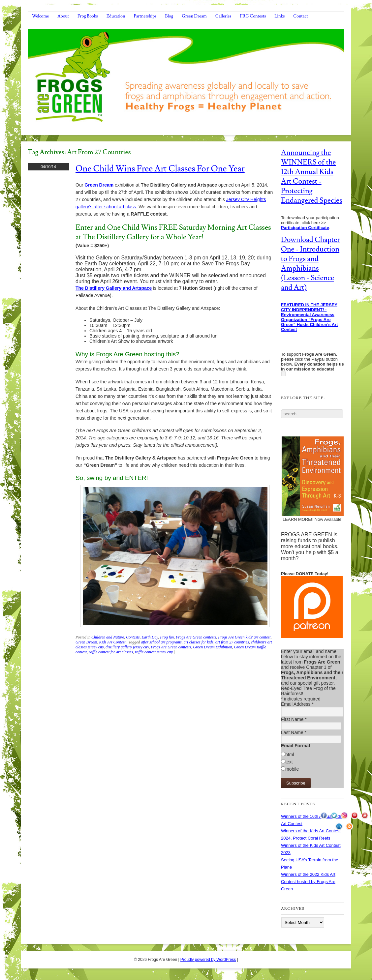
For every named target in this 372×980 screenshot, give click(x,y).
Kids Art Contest (112, 642)
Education (116, 16)
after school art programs (161, 642)
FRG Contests (253, 16)
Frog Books (88, 16)
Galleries (223, 16)
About (63, 16)
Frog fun (167, 637)
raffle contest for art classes (111, 652)
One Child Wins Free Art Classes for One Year (160, 169)
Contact (300, 16)
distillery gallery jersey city (127, 647)
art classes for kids (199, 642)
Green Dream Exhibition (212, 647)
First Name (294, 719)
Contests (133, 637)
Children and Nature (108, 637)
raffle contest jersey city (154, 652)
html (290, 755)
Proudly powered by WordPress (208, 960)
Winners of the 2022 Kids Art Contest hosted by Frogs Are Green (308, 882)
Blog (169, 16)
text (289, 762)
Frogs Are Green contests (196, 637)
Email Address (297, 704)
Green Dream (194, 16)
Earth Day (150, 637)
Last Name (294, 732)
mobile (292, 769)
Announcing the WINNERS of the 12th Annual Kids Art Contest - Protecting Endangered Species (312, 177)
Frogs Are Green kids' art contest (244, 637)
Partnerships (145, 16)
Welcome (40, 16)
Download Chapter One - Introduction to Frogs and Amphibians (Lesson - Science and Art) (310, 264)
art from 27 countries (232, 642)
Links (279, 16)
